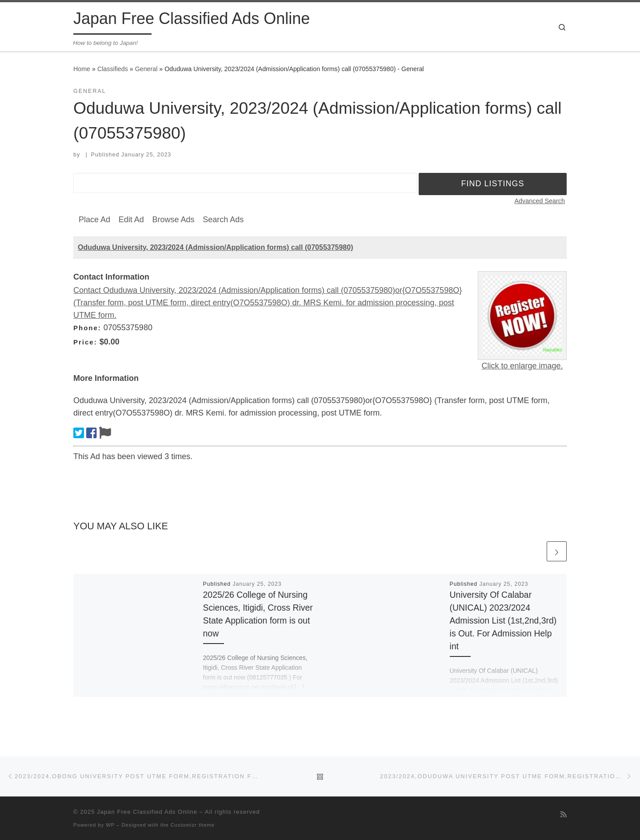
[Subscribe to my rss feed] (564, 814)
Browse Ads (173, 220)
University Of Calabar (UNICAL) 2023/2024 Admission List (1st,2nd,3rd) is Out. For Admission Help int (503, 621)
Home (82, 69)
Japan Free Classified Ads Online (147, 812)
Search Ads (223, 220)
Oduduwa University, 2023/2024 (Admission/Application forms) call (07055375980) (216, 247)
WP (110, 825)
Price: (85, 342)
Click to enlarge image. (522, 366)
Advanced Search (540, 201)
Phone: (87, 328)
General (146, 69)
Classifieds (113, 69)
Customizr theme (193, 825)
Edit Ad (131, 220)
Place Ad (94, 220)
